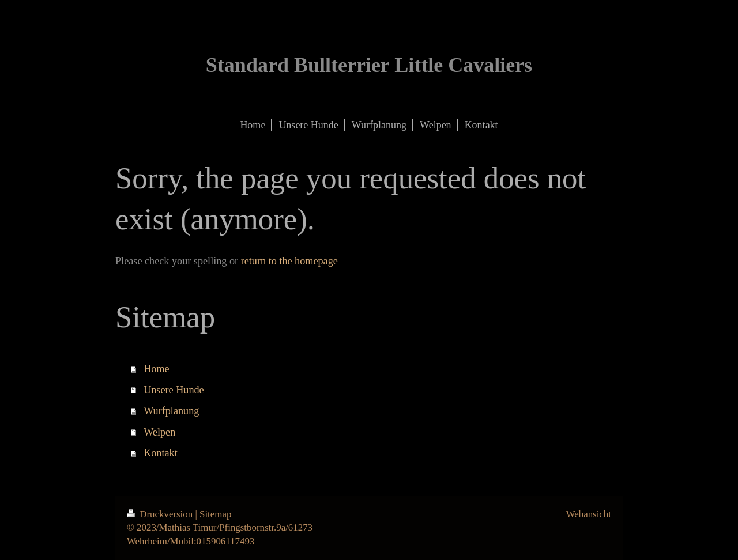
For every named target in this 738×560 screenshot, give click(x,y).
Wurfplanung (171, 411)
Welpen (159, 432)
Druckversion (161, 514)
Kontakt (161, 453)
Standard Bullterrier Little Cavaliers (369, 65)
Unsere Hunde (174, 390)
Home (156, 369)
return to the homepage (289, 261)
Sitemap (215, 514)
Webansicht (589, 514)
